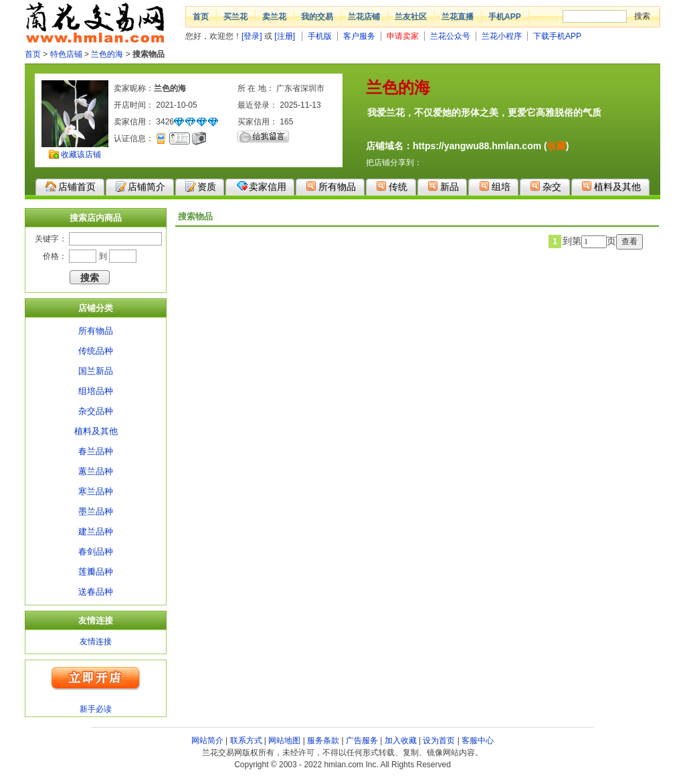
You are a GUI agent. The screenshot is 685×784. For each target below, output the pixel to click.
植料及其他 (611, 186)
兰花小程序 (502, 36)
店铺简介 (140, 187)
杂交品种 (96, 411)
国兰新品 (96, 371)
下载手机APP (557, 36)
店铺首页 (71, 187)
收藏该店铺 (81, 155)
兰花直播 (458, 17)
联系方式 (246, 741)
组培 (495, 186)
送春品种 (96, 592)
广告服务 (362, 741)
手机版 (320, 36)
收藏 (557, 146)
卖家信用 (261, 186)
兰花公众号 (450, 36)
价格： (55, 256)
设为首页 (439, 741)
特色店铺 (66, 54)
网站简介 (207, 741)
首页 (201, 17)
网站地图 (284, 741)
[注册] (285, 36)
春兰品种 (96, 451)
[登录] (252, 36)
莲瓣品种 (96, 572)
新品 (443, 186)
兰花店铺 (364, 17)
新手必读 (96, 709)
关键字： (51, 239)
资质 (201, 187)
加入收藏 (401, 741)
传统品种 (96, 351)
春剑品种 (96, 552)
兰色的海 (107, 54)
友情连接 (96, 642)
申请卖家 (403, 36)
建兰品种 (96, 531)
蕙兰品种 (96, 471)
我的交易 (317, 17)
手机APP (505, 17)
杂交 (546, 186)
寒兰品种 (96, 491)
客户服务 (359, 36)
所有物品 (331, 186)
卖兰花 (274, 17)
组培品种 (96, 391)
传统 (392, 186)
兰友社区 (411, 17)
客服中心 (478, 741)
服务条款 (323, 741)
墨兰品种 (96, 511)
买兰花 (235, 17)
